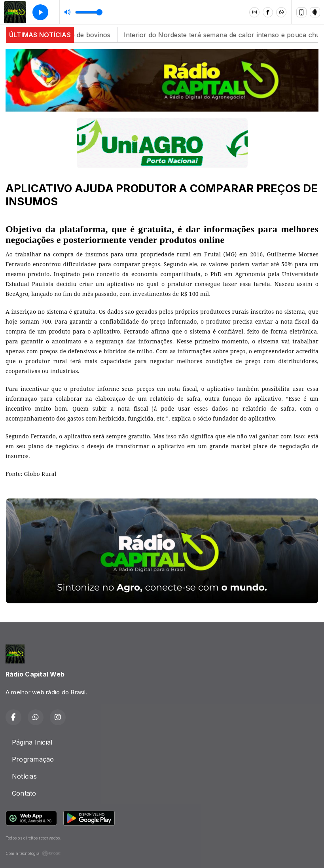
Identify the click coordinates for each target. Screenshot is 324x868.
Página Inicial (32, 742)
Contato (24, 793)
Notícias (24, 776)
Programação (33, 759)
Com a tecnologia (33, 853)
